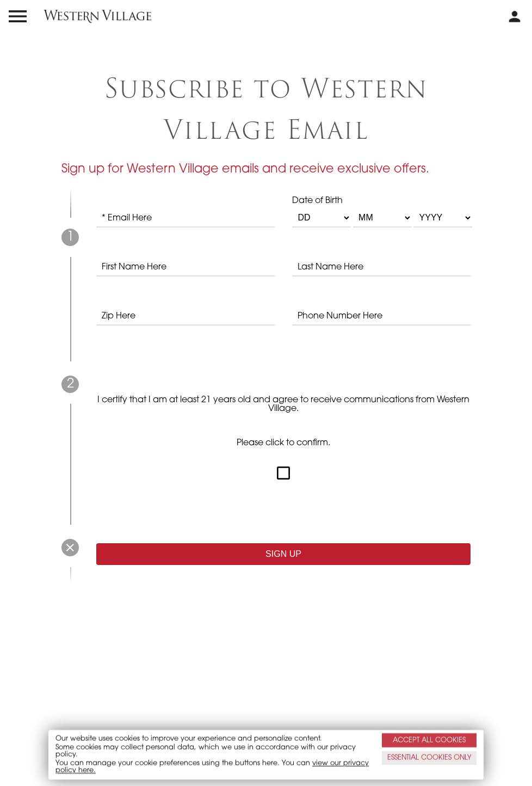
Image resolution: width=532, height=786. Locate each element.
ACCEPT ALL (429, 740)
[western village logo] (97, 16)
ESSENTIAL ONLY (429, 758)
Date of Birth (381, 212)
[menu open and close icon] (17, 16)
